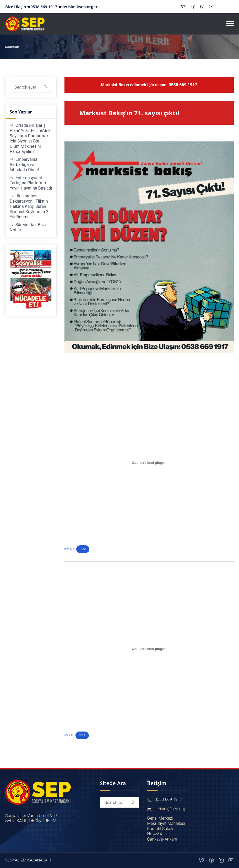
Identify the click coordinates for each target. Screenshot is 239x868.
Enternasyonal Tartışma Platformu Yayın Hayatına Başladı (31, 183)
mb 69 (69, 549)
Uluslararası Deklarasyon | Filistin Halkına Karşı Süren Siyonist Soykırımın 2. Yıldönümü (30, 206)
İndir (83, 549)
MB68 (69, 735)
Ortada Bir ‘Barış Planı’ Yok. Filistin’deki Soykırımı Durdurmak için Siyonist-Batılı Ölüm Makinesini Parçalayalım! (31, 138)
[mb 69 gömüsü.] (149, 462)
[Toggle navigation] (230, 24)
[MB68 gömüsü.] (149, 649)
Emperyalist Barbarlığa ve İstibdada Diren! (24, 165)
